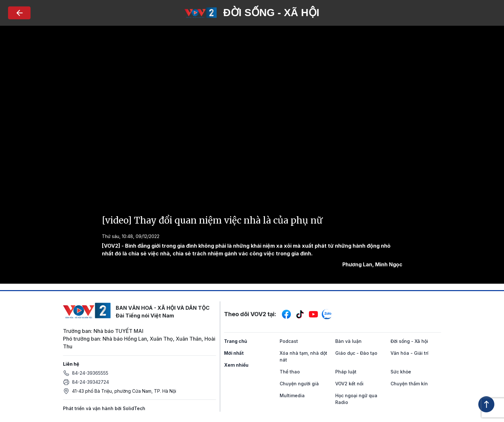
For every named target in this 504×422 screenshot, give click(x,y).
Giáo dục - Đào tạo (356, 353)
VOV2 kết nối (349, 384)
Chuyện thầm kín (409, 384)
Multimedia (292, 395)
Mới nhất (234, 353)
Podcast (289, 341)
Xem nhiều (236, 365)
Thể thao (290, 372)
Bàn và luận (348, 341)
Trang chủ (236, 341)
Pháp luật (346, 372)
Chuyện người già (299, 384)
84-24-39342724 (90, 382)
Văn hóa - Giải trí (410, 353)
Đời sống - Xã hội (409, 341)
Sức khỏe (401, 372)
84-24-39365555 (90, 373)
